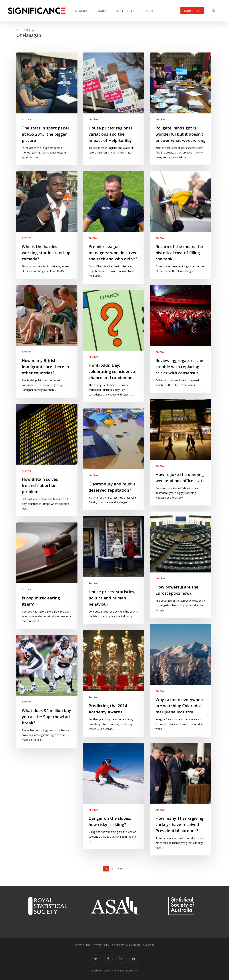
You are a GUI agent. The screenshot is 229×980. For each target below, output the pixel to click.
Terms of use (82, 945)
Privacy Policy (101, 945)
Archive (26, 119)
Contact (136, 945)
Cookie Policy (120, 945)
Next (121, 869)
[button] (222, 11)
